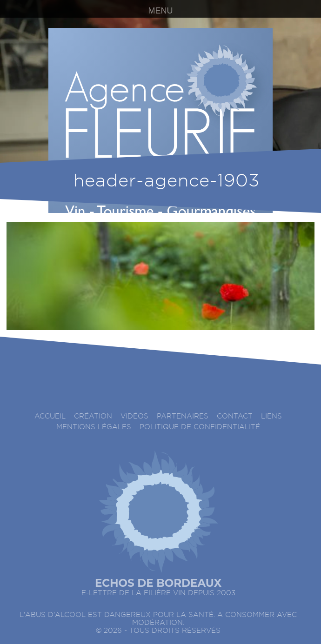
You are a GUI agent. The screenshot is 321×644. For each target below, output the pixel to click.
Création (93, 416)
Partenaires (183, 416)
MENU (161, 11)
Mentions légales (94, 427)
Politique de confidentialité (200, 427)
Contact (235, 416)
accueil (50, 416)
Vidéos (134, 416)
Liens (271, 416)
